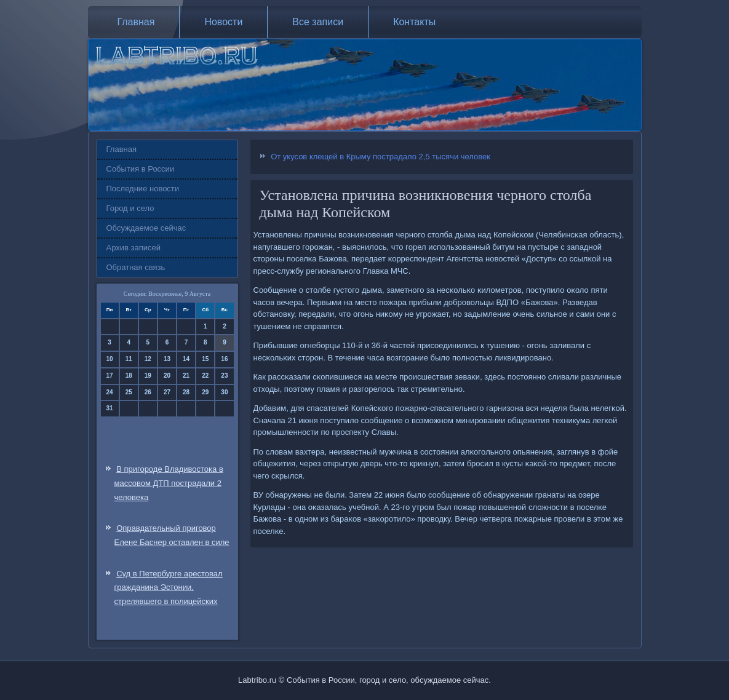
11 (129, 359)
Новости (223, 22)
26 (148, 392)
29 (205, 392)
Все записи (318, 22)
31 (110, 408)
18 (129, 376)
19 (148, 376)
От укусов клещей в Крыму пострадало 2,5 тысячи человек (380, 157)
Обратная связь (136, 267)
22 (205, 376)
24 (110, 392)
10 (110, 359)
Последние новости (143, 189)
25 (129, 392)
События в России (141, 169)
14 (186, 359)
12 (148, 359)
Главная (136, 22)
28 (186, 392)
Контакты (414, 22)
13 (167, 359)
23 (224, 376)
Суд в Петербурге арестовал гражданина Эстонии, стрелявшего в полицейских (169, 588)
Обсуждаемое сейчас (146, 228)
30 (224, 392)
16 (224, 359)
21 (186, 376)
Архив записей (134, 248)
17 (110, 376)
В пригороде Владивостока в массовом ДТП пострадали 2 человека (169, 483)
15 (205, 359)
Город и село (130, 208)
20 (167, 376)
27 (167, 392)
